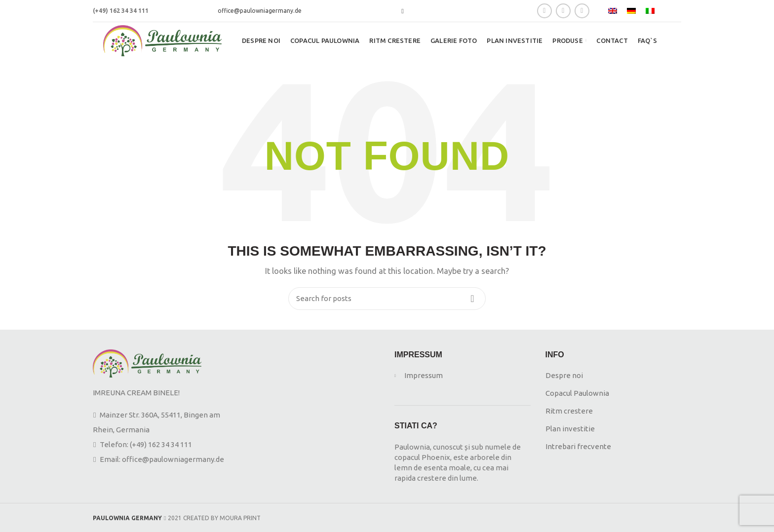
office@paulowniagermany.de (260, 11)
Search (472, 299)
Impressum (424, 375)
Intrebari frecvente (578, 446)
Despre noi (565, 375)
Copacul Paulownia (577, 393)
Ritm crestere (569, 411)
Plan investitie (570, 429)
